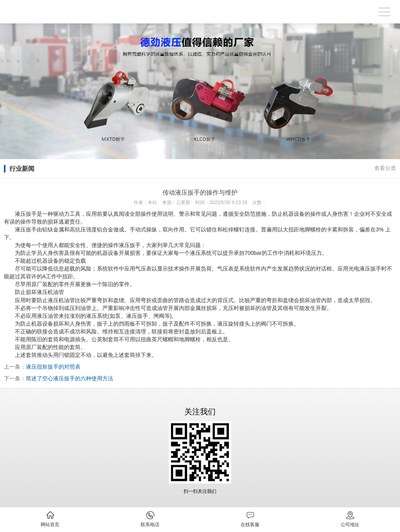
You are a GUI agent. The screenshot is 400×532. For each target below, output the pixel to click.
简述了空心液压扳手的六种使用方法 (70, 378)
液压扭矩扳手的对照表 (53, 367)
